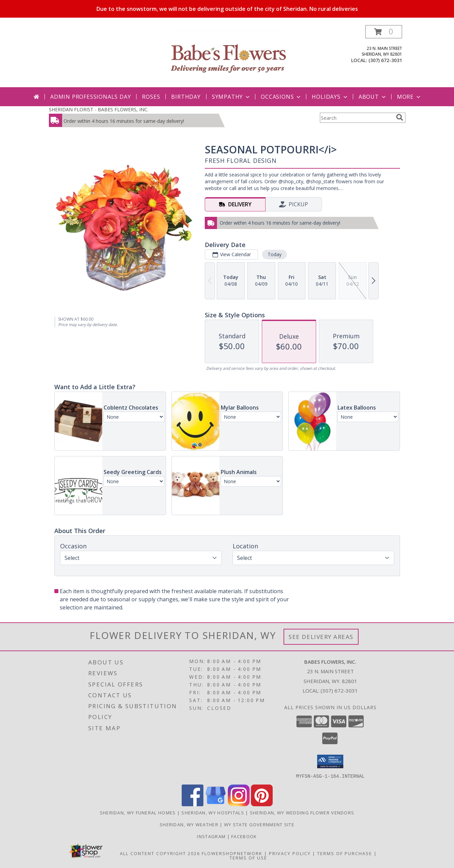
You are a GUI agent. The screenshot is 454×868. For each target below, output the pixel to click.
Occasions (281, 97)
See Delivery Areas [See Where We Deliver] (321, 637)
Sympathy (231, 97)
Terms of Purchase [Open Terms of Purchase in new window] (345, 853)
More (409, 97)
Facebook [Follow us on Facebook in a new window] (244, 836)
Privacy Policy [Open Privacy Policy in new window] (290, 853)
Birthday (186, 97)
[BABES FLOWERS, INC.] (228, 56)
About (373, 97)
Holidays (330, 97)
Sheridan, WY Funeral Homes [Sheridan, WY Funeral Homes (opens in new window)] (138, 812)
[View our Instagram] (239, 804)
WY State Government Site (259, 824)
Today (274, 254)
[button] (384, 32)
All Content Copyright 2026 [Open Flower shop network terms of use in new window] (160, 853)
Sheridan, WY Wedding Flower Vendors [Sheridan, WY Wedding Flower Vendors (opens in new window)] (302, 812)
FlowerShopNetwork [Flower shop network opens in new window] (232, 853)
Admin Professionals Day (90, 97)
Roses (151, 97)
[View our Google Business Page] (216, 804)
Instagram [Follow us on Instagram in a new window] (212, 836)
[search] (400, 117)
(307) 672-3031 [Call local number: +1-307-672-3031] (385, 60)
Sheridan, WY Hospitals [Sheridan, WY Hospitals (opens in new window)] (213, 812)
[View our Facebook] (193, 804)
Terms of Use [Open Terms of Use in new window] (248, 857)
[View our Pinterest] (262, 804)
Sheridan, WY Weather (189, 824)
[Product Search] (357, 118)
